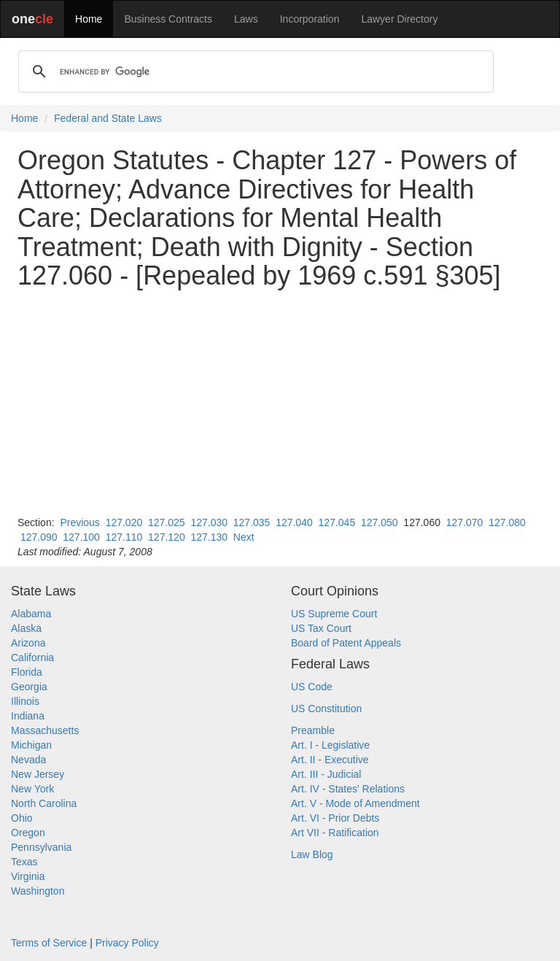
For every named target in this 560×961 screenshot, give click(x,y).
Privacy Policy (127, 943)
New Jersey (38, 774)
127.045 (337, 522)
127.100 (81, 537)
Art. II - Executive (330, 760)
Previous (79, 522)
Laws (246, 19)
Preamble (313, 730)
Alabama (31, 614)
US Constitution (326, 709)
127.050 (380, 522)
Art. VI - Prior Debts (335, 818)
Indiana (28, 716)
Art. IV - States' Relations (348, 789)
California (32, 657)
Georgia (29, 687)
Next (244, 537)
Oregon (28, 833)
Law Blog (312, 854)
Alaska (26, 628)
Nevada (28, 760)
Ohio (22, 818)
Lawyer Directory (399, 19)
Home (89, 19)
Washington (38, 891)
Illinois (25, 701)
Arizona (28, 643)
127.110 (124, 537)
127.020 (124, 522)
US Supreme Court (334, 614)
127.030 (209, 522)
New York (32, 789)
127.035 (252, 522)
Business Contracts (168, 19)
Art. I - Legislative (330, 745)
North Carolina (44, 803)
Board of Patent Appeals (346, 643)
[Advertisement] (280, 403)
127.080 (507, 522)
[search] (254, 72)
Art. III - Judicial (326, 774)
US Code (312, 687)
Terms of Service (49, 943)
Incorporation (310, 19)
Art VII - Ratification (335, 833)
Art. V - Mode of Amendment (355, 803)
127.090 (39, 537)
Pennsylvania (41, 847)
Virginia (28, 876)
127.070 (465, 522)
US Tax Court (321, 628)
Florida (27, 672)
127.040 (294, 522)
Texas (24, 862)
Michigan (31, 745)
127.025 (167, 522)
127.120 (167, 537)
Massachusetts (45, 730)
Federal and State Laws (108, 118)
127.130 (209, 537)
